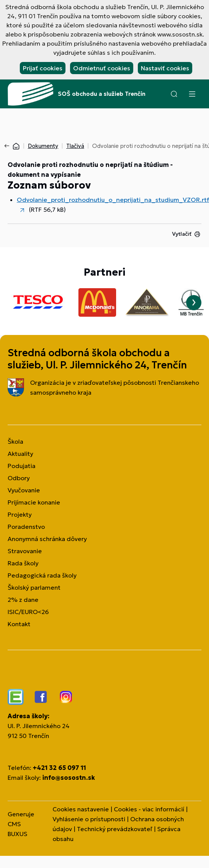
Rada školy (23, 563)
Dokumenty (43, 146)
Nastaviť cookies (165, 68)
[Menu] (192, 94)
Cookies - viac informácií (149, 809)
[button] (174, 94)
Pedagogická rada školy (42, 575)
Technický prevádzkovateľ (115, 829)
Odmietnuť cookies (102, 68)
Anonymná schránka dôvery (47, 539)
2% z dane (23, 600)
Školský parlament (34, 587)
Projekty (20, 514)
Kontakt (19, 624)
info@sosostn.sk (69, 778)
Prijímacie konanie (34, 502)
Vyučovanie (24, 490)
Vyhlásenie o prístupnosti (89, 819)
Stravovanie (25, 551)
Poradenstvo (26, 527)
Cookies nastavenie (81, 809)
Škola (15, 441)
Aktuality (20, 454)
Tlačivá (75, 146)
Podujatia (22, 466)
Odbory (19, 478)
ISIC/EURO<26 (28, 612)
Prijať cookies (43, 68)
